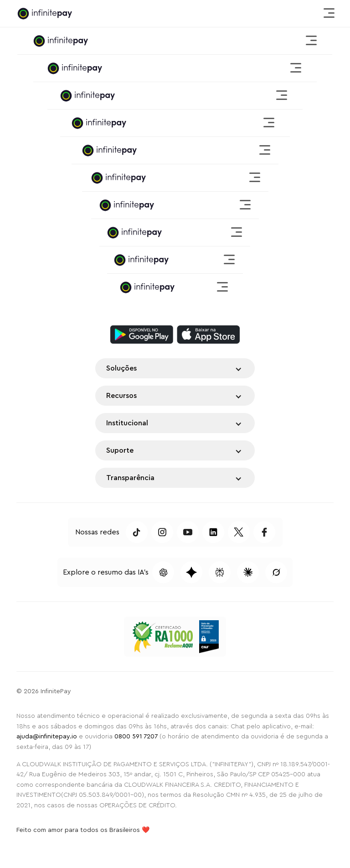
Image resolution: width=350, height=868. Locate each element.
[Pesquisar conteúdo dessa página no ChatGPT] (163, 572)
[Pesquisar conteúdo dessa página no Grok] (276, 572)
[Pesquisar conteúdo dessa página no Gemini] (191, 572)
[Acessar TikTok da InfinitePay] (137, 532)
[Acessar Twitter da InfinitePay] (239, 532)
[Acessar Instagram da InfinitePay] (162, 532)
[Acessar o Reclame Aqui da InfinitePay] (162, 637)
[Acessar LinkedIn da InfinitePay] (213, 532)
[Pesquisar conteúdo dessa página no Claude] (248, 572)
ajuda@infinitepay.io (47, 737)
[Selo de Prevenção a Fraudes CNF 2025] (209, 637)
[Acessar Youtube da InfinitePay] (188, 532)
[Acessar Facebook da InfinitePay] (264, 532)
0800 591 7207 (136, 737)
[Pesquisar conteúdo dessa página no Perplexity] (220, 572)
